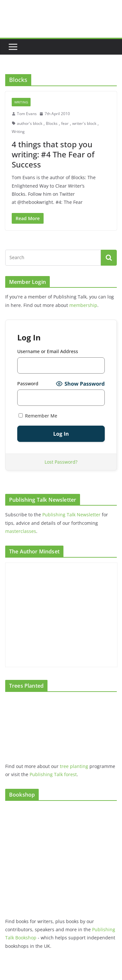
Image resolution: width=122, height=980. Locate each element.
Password (28, 384)
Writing (21, 102)
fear (65, 123)
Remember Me (38, 416)
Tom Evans (27, 114)
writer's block (84, 123)
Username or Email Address (48, 351)
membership (83, 305)
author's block (30, 123)
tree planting (74, 766)
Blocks (52, 123)
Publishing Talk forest (53, 774)
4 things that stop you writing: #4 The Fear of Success (53, 154)
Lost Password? (61, 462)
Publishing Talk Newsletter (71, 515)
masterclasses (21, 531)
